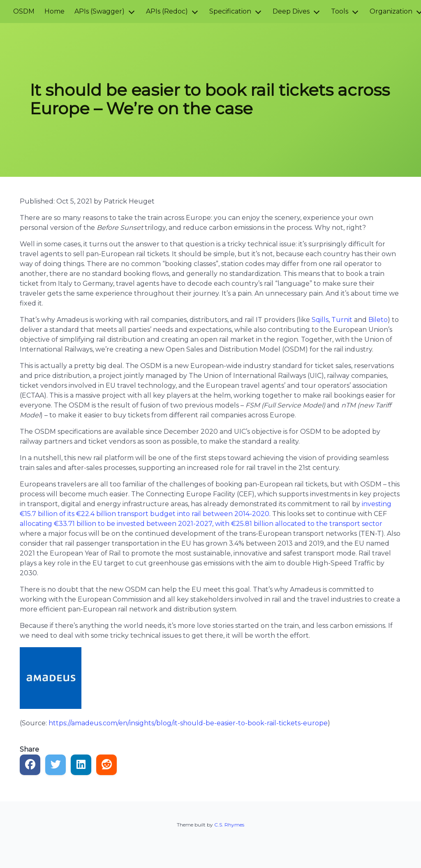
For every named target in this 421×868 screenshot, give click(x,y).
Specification (230, 11)
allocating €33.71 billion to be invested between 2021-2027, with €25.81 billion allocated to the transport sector (201, 524)
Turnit (342, 320)
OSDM (24, 11)
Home (54, 11)
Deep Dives (291, 11)
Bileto (378, 320)
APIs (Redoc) (167, 11)
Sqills (320, 320)
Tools (340, 11)
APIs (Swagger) (99, 11)
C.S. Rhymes (229, 825)
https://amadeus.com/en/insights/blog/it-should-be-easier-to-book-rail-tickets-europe (188, 723)
